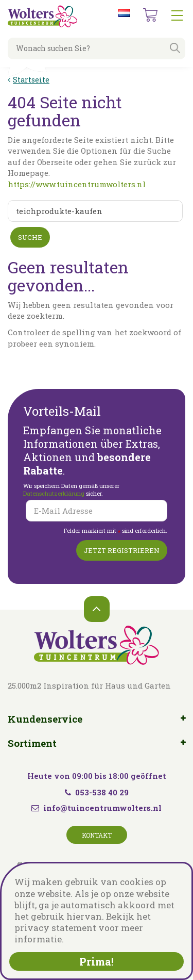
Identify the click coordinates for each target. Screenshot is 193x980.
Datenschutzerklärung (55, 493)
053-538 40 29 (97, 792)
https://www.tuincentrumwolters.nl (77, 184)
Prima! (97, 961)
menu (177, 15)
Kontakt (97, 835)
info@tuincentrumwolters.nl (102, 808)
